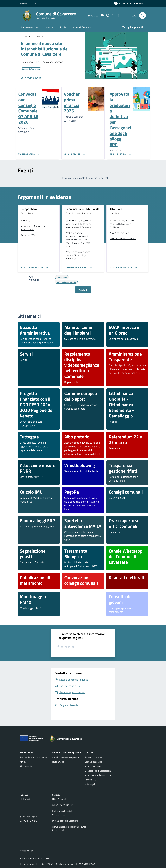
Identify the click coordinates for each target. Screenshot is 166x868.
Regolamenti (58, 762)
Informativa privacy (94, 766)
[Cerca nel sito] (143, 16)
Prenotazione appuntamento (33, 757)
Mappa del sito (26, 851)
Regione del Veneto (28, 3)
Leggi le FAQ (90, 780)
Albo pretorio (26, 766)
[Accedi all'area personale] (129, 3)
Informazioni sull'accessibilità (98, 775)
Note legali (90, 784)
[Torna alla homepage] (67, 739)
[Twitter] (112, 15)
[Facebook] (118, 15)
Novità (49, 27)
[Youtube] (101, 15)
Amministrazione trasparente (66, 757)
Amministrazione (30, 27)
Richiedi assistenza (93, 757)
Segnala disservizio (93, 762)
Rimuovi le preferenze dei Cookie (34, 858)
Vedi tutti (83, 290)
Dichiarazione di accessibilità (98, 771)
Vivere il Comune (82, 27)
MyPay (23, 762)
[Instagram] (107, 15)
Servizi (63, 27)
